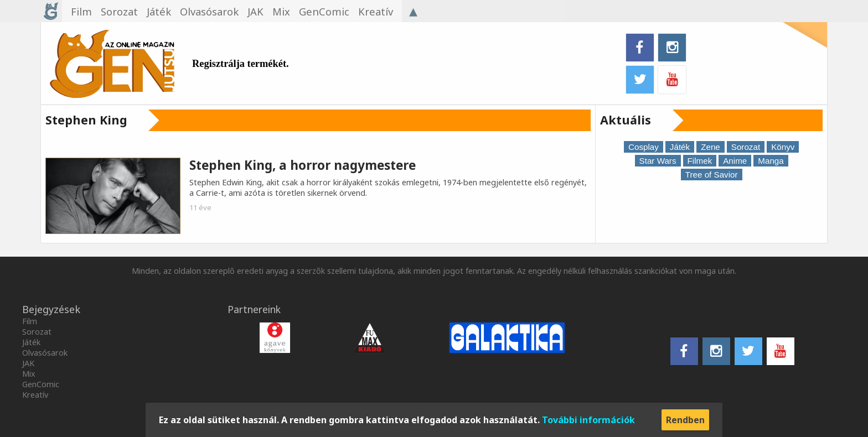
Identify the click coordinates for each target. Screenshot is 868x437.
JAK (28, 363)
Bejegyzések (51, 309)
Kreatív (35, 395)
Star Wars (658, 161)
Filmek (700, 161)
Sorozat (746, 147)
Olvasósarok (45, 353)
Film (30, 321)
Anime (735, 161)
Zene (711, 147)
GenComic (41, 384)
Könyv (783, 147)
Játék (680, 147)
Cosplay (644, 147)
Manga (771, 161)
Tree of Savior (712, 175)
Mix (29, 374)
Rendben (685, 420)
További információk (588, 420)
